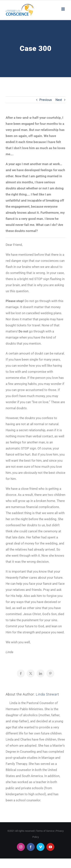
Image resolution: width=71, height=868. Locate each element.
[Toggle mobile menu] (63, 9)
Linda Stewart (47, 694)
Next (59, 100)
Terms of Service (45, 831)
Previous (46, 100)
